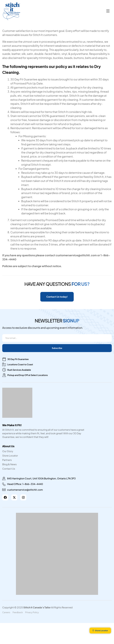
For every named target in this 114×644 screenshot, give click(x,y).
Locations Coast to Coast (20, 364)
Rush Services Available (19, 370)
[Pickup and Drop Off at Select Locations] (4, 375)
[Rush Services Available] (4, 370)
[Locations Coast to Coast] (4, 364)
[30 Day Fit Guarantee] (4, 359)
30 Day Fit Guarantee (18, 359)
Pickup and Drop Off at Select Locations (28, 375)
